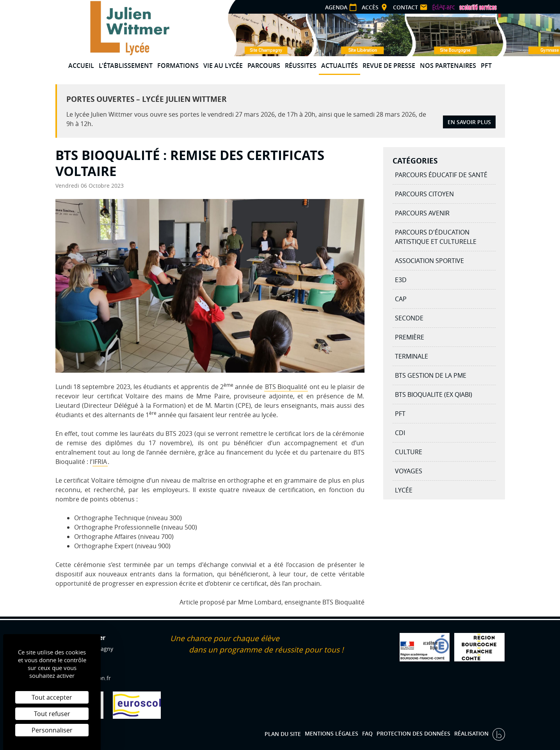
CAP (401, 299)
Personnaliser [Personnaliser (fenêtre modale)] (52, 730)
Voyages (409, 471)
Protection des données (413, 733)
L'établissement (126, 66)
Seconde (409, 318)
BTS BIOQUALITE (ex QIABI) (434, 395)
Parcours (264, 66)
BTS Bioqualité (286, 387)
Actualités (340, 66)
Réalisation (472, 733)
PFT (486, 66)
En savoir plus (469, 122)
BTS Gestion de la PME (431, 375)
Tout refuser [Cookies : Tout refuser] (52, 714)
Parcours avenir (422, 213)
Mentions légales (332, 733)
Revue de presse (389, 66)
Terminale (412, 356)
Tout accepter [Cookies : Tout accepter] (52, 697)
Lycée (404, 490)
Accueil (81, 66)
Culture (409, 452)
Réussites (301, 66)
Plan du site (283, 733)
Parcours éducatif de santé (441, 175)
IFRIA (100, 462)
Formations (178, 66)
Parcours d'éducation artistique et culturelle (436, 237)
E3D (401, 280)
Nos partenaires (448, 66)
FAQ (367, 733)
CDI (400, 433)
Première (410, 337)
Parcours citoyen (424, 194)
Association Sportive (429, 261)
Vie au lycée (223, 66)
